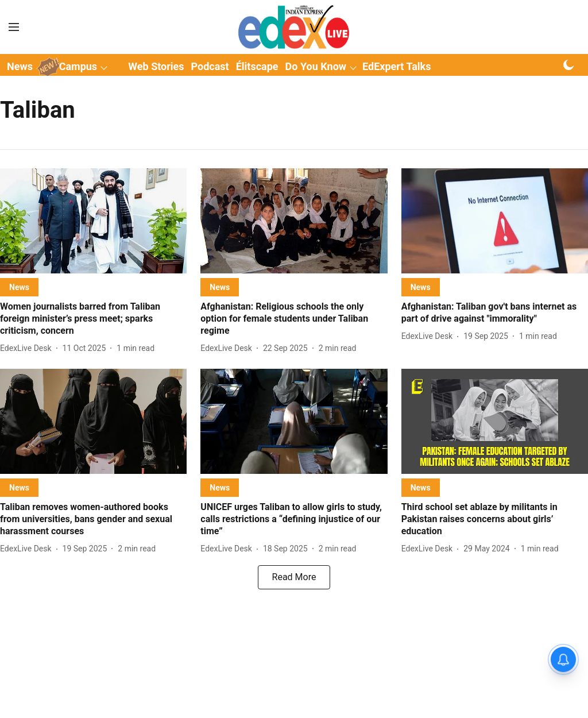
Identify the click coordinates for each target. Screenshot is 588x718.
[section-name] (19, 287)
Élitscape (257, 66)
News (20, 66)
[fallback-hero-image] (93, 221)
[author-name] (28, 348)
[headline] (93, 319)
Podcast (210, 66)
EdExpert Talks (396, 66)
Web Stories (156, 66)
